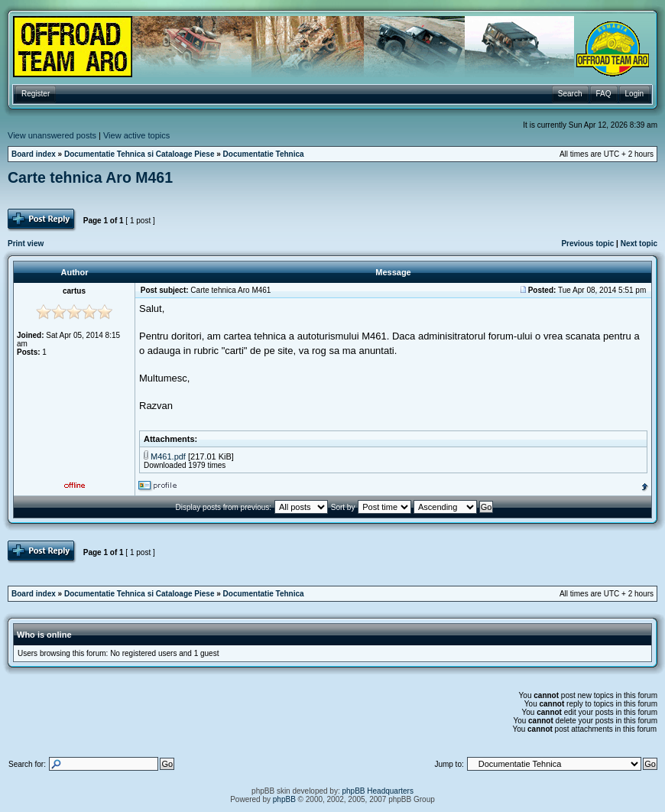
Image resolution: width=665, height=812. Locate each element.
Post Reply (42, 220)
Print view (26, 244)
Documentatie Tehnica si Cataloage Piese (139, 154)
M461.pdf (168, 456)
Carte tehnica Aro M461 (90, 177)
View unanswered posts (52, 135)
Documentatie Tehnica (264, 154)
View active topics (136, 135)
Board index (34, 154)
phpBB (284, 799)
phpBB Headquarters (378, 791)
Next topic (639, 244)
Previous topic (587, 244)
